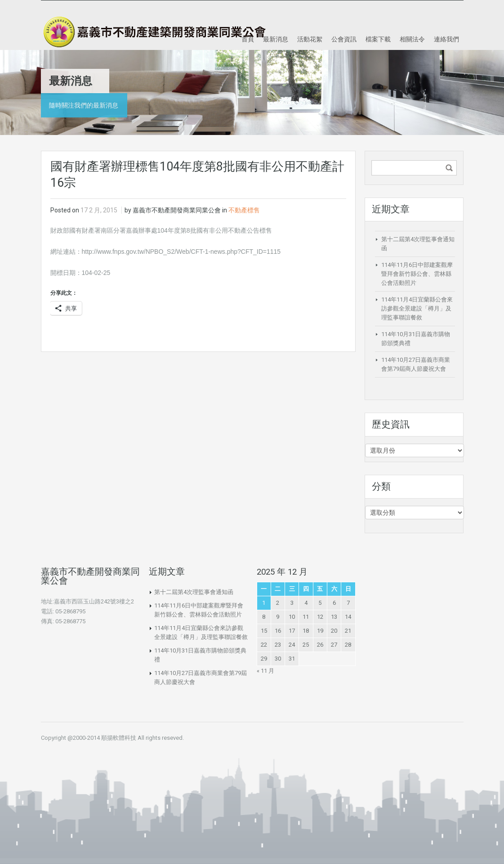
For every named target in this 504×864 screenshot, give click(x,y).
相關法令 (412, 39)
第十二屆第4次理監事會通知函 (194, 592)
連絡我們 (446, 39)
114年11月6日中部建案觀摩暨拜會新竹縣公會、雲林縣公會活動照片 (417, 274)
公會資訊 (344, 39)
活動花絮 (310, 39)
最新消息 (276, 39)
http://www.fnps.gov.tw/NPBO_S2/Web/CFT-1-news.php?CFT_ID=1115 (181, 252)
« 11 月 (265, 671)
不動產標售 (244, 210)
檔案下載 (378, 39)
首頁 (248, 39)
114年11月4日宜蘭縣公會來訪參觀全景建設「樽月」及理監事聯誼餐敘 (417, 308)
